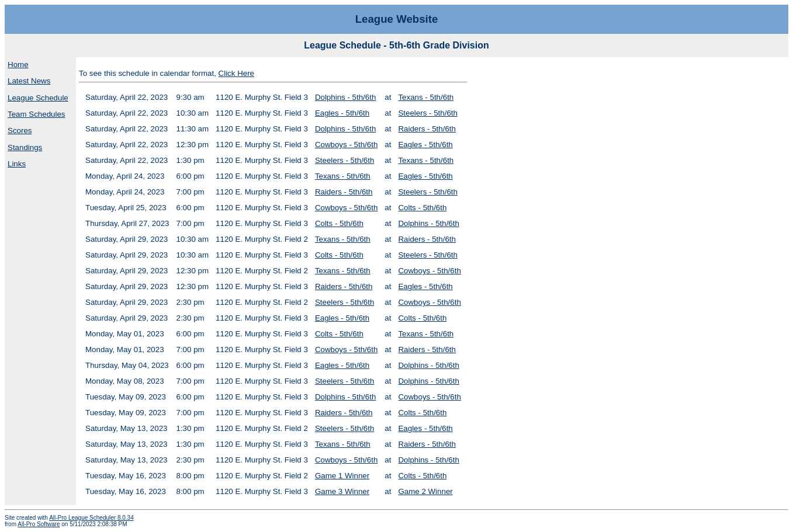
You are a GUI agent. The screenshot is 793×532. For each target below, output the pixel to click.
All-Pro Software (39, 524)
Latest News (29, 81)
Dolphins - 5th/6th (345, 97)
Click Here (236, 73)
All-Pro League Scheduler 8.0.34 (91, 518)
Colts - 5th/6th (422, 208)
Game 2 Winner (425, 491)
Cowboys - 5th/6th (346, 145)
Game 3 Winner (342, 491)
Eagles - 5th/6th (342, 113)
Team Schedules (37, 114)
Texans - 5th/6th (426, 97)
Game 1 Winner (342, 476)
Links (17, 164)
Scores (20, 131)
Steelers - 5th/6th (428, 113)
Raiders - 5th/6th (427, 129)
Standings (25, 147)
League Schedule (38, 98)
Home (18, 65)
